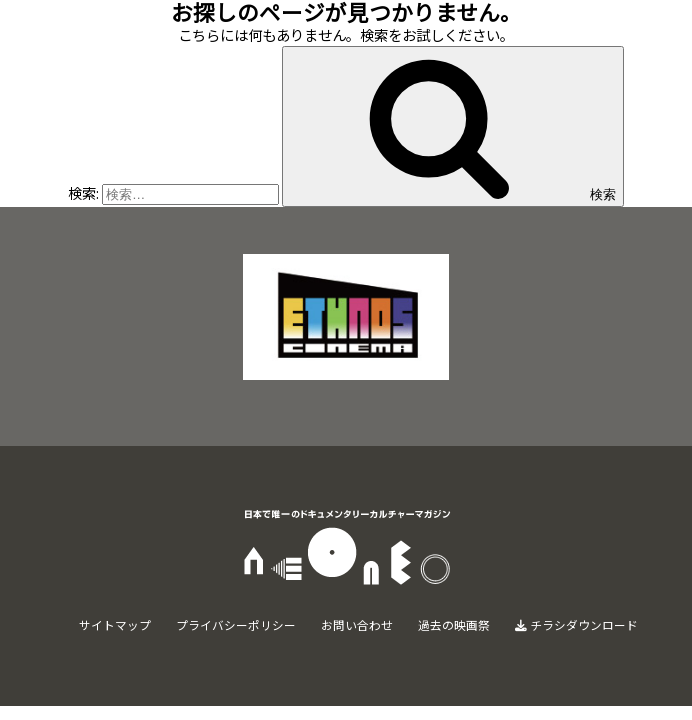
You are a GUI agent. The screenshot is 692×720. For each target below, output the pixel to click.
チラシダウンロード (576, 624)
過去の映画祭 (454, 624)
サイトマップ (115, 624)
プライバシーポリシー (236, 624)
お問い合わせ (357, 624)
